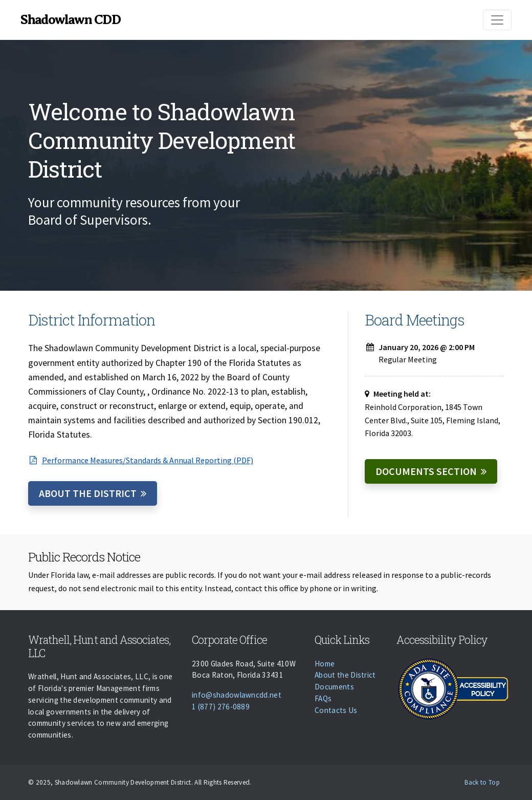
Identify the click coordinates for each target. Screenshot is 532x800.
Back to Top (482, 782)
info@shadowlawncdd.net (237, 695)
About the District (88, 493)
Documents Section (426, 471)
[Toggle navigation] (497, 20)
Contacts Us (336, 710)
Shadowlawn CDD (70, 20)
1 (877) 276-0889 (221, 707)
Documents (334, 687)
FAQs (323, 698)
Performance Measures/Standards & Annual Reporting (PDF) (141, 460)
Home (325, 664)
